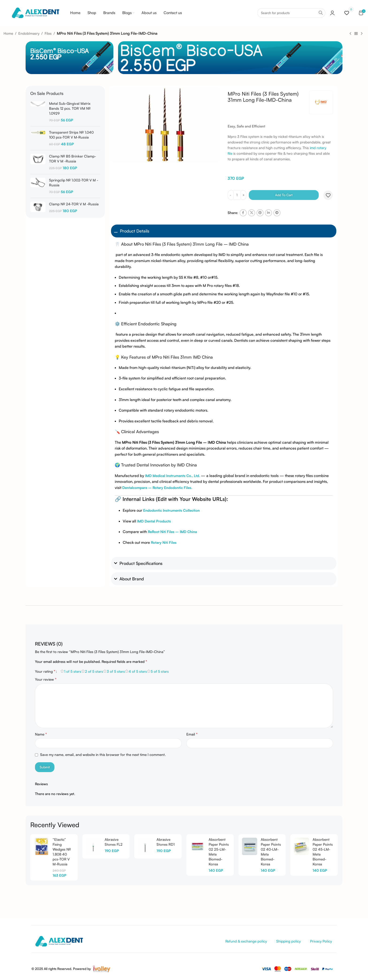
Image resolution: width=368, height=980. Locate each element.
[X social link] (252, 213)
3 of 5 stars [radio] (116, 671)
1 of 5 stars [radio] (73, 671)
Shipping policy (288, 941)
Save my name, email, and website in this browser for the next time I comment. (103, 755)
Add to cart (284, 195)
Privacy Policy (321, 941)
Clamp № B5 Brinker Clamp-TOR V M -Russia (73, 159)
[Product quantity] (237, 195)
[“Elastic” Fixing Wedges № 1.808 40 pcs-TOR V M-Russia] (41, 846)
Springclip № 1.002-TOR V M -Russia (74, 183)
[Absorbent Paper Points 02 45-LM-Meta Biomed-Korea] (301, 846)
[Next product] (362, 34)
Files (48, 33)
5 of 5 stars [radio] (160, 671)
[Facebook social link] (243, 213)
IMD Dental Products (154, 521)
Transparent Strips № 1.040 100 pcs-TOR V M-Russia (71, 135)
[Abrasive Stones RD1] (145, 846)
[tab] (49, 642)
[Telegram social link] (277, 213)
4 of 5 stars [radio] (138, 671)
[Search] (291, 13)
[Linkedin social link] (268, 213)
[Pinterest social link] (260, 213)
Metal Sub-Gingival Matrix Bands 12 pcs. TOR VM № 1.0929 (70, 108)
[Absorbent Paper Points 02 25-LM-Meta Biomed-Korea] (197, 846)
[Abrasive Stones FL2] (94, 846)
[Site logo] (35, 13)
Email (192, 734)
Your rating (45, 671)
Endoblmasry (29, 33)
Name (41, 734)
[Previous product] (350, 34)
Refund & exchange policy (246, 941)
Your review (46, 679)
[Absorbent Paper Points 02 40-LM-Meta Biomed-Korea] (250, 846)
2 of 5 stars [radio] (94, 671)
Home (8, 33)
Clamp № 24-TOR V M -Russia (74, 204)
